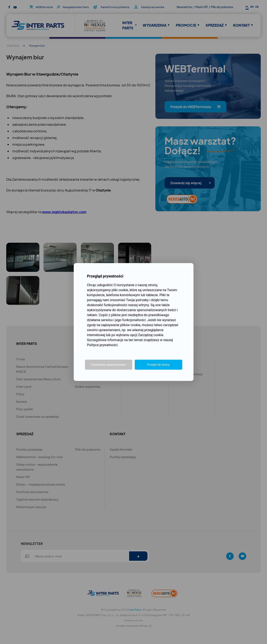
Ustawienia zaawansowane (109, 365)
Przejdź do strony (158, 365)
